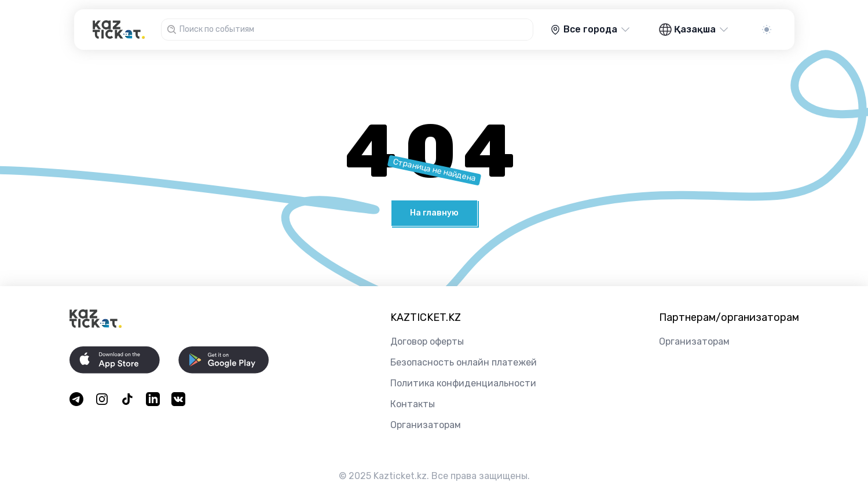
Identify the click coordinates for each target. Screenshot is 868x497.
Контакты (413, 404)
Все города (590, 30)
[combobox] (355, 30)
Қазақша (694, 30)
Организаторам (426, 425)
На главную (434, 213)
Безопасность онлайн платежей (464, 362)
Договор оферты (427, 341)
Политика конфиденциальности (463, 383)
